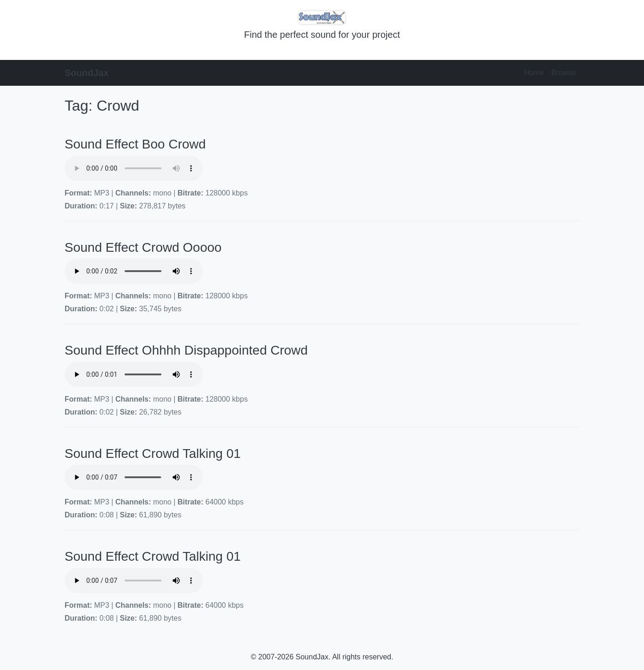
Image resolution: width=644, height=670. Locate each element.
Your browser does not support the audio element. (134, 168)
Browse (563, 73)
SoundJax (87, 73)
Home (534, 73)
